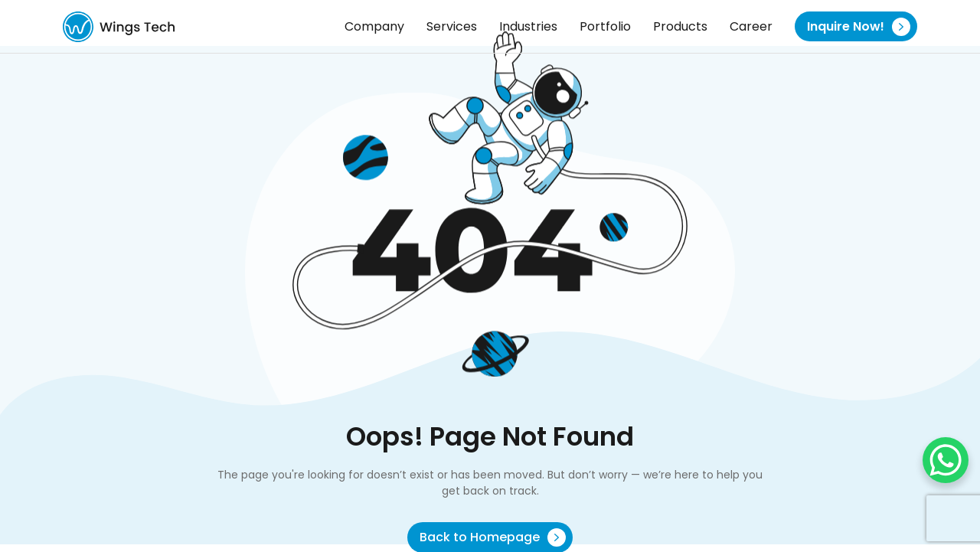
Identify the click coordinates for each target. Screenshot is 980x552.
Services (452, 26)
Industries (528, 26)
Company (374, 26)
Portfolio (605, 26)
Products (680, 26)
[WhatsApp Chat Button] (946, 460)
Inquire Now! (859, 27)
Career (751, 26)
